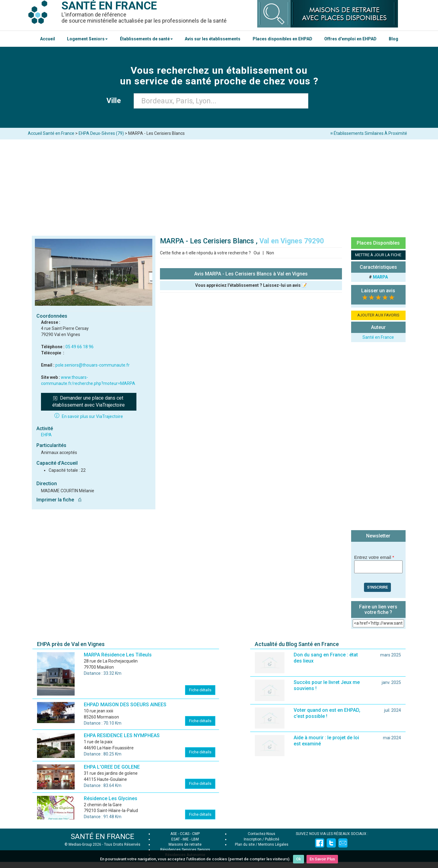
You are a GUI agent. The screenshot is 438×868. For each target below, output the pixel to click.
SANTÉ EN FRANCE (102, 837)
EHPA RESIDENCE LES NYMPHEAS (122, 735)
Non (270, 253)
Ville (115, 101)
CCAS (185, 834)
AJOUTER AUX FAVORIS (378, 315)
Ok (299, 859)
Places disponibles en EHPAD (282, 39)
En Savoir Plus (322, 859)
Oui (257, 253)
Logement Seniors (87, 39)
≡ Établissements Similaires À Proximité (369, 133)
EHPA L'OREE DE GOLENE (112, 767)
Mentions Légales (273, 844)
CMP (196, 834)
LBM (195, 839)
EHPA (46, 435)
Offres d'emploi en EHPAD (350, 39)
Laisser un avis (378, 291)
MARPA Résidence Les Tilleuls (118, 655)
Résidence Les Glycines (111, 798)
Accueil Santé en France (51, 133)
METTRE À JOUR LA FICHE (378, 255)
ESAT (176, 839)
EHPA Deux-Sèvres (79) (101, 133)
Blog (393, 39)
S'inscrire (377, 587)
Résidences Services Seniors (185, 850)
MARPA (380, 277)
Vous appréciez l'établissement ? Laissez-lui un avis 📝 (251, 285)
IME (186, 839)
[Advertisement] (219, 185)
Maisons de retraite (185, 844)
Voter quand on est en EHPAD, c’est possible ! (327, 713)
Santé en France (378, 337)
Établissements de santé (146, 39)
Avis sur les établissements (213, 39)
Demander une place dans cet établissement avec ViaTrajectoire (89, 401)
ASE (174, 834)
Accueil (48, 39)
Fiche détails (200, 690)
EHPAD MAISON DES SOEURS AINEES (125, 705)
